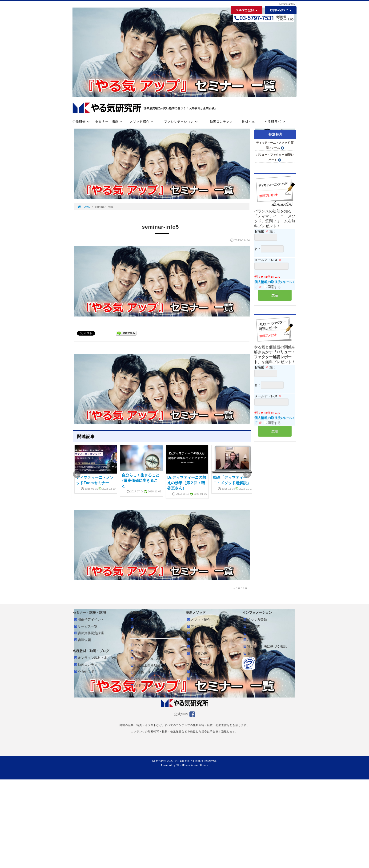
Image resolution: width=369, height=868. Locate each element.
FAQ (248, 633)
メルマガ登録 (255, 620)
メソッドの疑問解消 (203, 647)
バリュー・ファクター (205, 633)
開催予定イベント (89, 620)
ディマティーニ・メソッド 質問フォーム (275, 145)
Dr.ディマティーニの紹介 (207, 640)
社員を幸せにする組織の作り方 (155, 633)
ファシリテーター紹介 (205, 678)
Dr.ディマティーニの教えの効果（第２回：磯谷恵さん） (187, 483)
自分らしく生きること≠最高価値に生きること (140, 480)
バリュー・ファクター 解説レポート (275, 157)
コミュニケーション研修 (150, 652)
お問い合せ (253, 640)
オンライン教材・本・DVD (96, 658)
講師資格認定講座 (89, 633)
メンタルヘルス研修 (147, 659)
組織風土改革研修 (145, 665)
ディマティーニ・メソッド (208, 626)
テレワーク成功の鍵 (147, 626)
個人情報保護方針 (258, 653)
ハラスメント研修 (145, 679)
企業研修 (82, 121)
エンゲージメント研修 (148, 645)
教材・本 (248, 121)
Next (247, 475)
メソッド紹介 (142, 121)
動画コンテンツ (221, 121)
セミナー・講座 (109, 121)
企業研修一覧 (142, 620)
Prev (77, 475)
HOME (84, 207)
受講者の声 (197, 653)
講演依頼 (82, 640)
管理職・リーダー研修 (148, 672)
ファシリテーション (181, 121)
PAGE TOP (240, 588)
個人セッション (200, 671)
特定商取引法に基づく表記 (265, 646)
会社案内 (252, 626)
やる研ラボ (275, 121)
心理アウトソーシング (148, 686)
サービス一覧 (85, 626)
